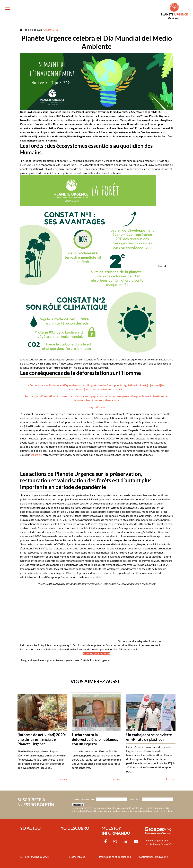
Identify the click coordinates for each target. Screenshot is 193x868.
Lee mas (62, 779)
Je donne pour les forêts (96, 653)
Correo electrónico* (83, 799)
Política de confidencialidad (115, 857)
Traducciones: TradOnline (153, 857)
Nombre (135, 799)
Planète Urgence (32, 856)
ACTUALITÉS (51, 30)
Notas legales (77, 857)
